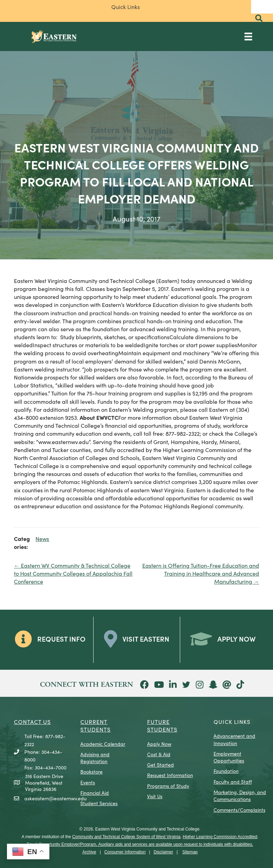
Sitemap (190, 852)
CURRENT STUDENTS (95, 725)
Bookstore (91, 771)
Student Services (99, 803)
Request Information (170, 775)
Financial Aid (95, 793)
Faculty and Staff (233, 782)
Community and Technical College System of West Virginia (126, 837)
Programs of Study (168, 786)
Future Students (162, 725)
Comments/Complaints (239, 810)
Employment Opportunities (229, 757)
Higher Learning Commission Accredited (220, 837)
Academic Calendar (103, 744)
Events (88, 782)
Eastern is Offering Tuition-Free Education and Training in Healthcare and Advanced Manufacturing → (201, 573)
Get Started (160, 765)
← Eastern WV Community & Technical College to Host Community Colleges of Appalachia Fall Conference (73, 573)
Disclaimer (163, 852)
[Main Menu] (248, 36)
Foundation (226, 771)
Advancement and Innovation (234, 739)
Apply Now (159, 744)
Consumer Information (125, 852)
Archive (89, 852)
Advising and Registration (95, 758)
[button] (259, 18)
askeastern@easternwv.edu (55, 798)
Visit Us (155, 796)
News (42, 539)
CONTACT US (32, 721)
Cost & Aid (159, 754)
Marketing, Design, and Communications (240, 795)
